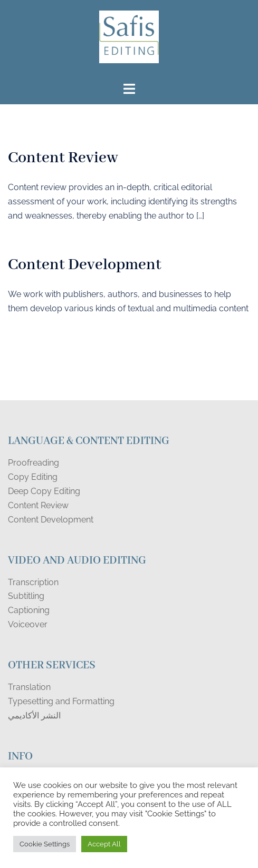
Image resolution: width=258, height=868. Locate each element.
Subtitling (26, 596)
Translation (29, 687)
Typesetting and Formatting (61, 701)
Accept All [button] (104, 844)
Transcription (33, 582)
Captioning (29, 610)
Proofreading (34, 463)
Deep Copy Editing (44, 491)
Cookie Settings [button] (45, 844)
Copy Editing (33, 477)
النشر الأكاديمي (34, 716)
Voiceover (28, 624)
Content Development (85, 265)
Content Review (63, 158)
